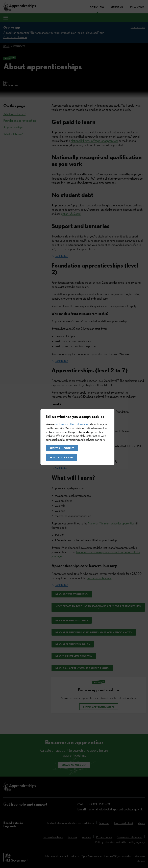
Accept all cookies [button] (62, 448)
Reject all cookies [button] (61, 457)
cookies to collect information (72, 424)
